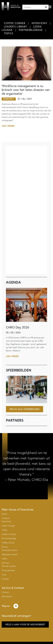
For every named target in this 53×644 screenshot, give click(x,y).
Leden (5, 559)
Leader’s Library (9, 534)
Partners (6, 563)
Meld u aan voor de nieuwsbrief (25, 624)
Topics (9, 33)
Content (6, 518)
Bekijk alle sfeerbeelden (25, 409)
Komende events (9, 550)
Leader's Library (15, 26)
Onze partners (8, 570)
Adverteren (7, 596)
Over (4, 575)
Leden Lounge (8, 526)
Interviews (39, 23)
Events (5, 547)
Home (4, 514)
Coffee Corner (15, 23)
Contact (5, 579)
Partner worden (9, 566)
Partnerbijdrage (31, 30)
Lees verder (8, 126)
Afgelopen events (10, 554)
